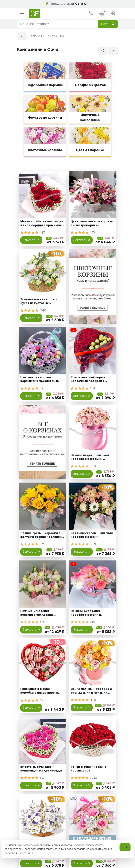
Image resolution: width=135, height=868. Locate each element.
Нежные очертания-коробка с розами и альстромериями (86, 614)
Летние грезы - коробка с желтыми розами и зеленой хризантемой (41, 536)
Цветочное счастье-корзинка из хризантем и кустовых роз (39, 380)
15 (93, 466)
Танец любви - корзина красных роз (89, 769)
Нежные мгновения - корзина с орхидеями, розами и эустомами (37, 614)
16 (93, 700)
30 (93, 778)
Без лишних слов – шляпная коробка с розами (92, 535)
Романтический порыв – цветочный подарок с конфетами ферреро (89, 380)
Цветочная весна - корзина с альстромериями (92, 223)
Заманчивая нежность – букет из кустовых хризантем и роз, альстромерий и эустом (39, 302)
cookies (29, 845)
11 (42, 232)
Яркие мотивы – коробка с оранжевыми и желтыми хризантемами (91, 692)
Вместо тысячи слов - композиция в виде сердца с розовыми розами (42, 769)
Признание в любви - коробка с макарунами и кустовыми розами (39, 692)
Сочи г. (82, 4)
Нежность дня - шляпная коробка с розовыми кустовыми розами (90, 458)
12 (93, 544)
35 (43, 310)
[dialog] (91, 14)
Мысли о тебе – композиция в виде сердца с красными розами (42, 224)
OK (125, 847)
